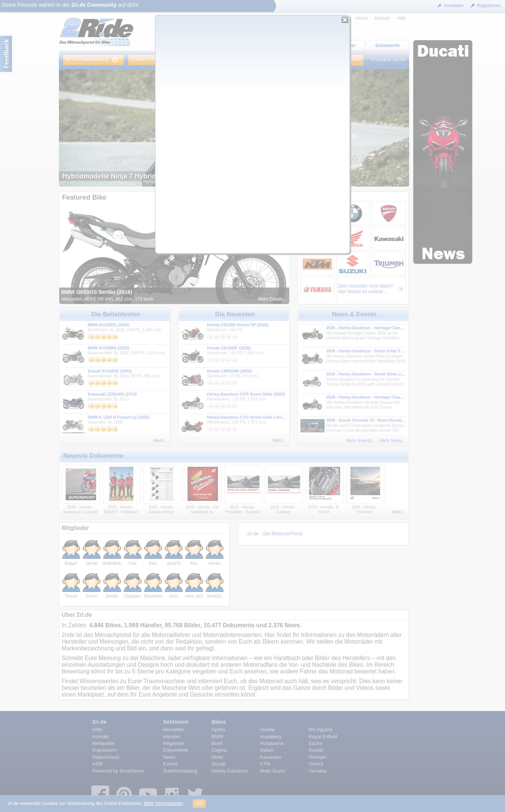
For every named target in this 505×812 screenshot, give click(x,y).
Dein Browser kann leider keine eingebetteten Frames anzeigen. (252, 137)
